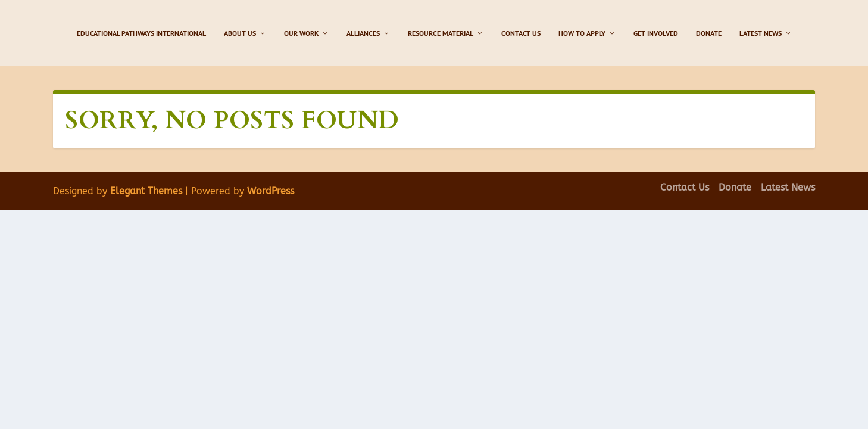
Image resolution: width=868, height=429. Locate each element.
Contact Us (521, 33)
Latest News (761, 33)
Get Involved (656, 33)
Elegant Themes (146, 191)
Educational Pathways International (141, 33)
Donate (709, 33)
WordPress (271, 191)
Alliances (363, 33)
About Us (240, 33)
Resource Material (441, 33)
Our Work (301, 33)
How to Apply (582, 33)
